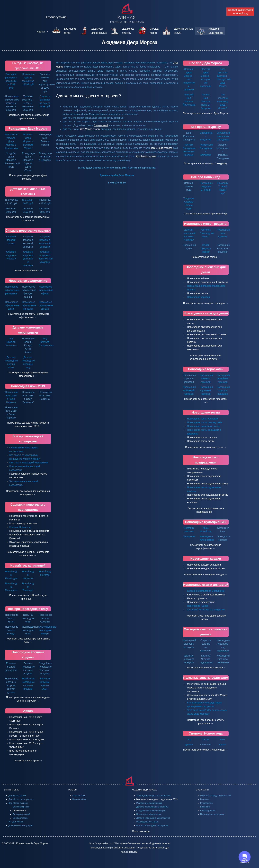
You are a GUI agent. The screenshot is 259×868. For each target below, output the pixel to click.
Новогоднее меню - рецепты (206, 224)
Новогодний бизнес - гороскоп (206, 378)
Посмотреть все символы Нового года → (206, 750)
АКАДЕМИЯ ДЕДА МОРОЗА (144, 790)
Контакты (205, 799)
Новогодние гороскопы (206, 369)
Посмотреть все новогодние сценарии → (206, 303)
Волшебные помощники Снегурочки (223, 136)
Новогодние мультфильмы (206, 522)
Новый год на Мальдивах (11, 587)
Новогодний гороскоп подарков (223, 390)
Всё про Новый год (206, 177)
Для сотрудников (21, 807)
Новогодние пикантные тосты (203, 426)
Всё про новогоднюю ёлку (28, 609)
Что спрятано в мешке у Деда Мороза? (223, 101)
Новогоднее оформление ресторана (12, 290)
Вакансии (205, 807)
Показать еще (141, 831)
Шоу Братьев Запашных (11, 342)
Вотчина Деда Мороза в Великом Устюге (28, 141)
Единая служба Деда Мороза (117, 175)
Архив (28, 711)
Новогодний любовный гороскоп (189, 390)
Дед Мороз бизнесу (18, 803)
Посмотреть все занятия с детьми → (206, 668)
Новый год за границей (28, 566)
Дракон (189, 745)
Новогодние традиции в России (206, 186)
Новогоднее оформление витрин (46, 305)
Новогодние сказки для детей (206, 585)
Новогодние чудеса (198, 606)
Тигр (189, 739)
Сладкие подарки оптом (11, 240)
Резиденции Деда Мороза (28, 129)
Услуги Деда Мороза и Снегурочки (153, 796)
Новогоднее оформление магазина (29, 305)
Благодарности (208, 811)
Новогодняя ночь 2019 (28, 386)
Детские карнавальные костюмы (153, 807)
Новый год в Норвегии (28, 575)
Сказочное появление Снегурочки (206, 591)
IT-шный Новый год (20, 527)
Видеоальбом (79, 799)
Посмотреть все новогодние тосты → (206, 447)
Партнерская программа (212, 814)
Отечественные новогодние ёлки (47, 630)
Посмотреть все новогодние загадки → (206, 575)
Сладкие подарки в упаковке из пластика (28, 259)
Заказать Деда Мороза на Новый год (240, 12)
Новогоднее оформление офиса (46, 290)
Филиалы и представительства (216, 796)
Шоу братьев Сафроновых (46, 342)
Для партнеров (20, 818)
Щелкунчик (189, 536)
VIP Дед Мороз (16, 822)
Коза (223, 739)
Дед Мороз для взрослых (21, 799)
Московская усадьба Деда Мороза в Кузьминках (12, 141)
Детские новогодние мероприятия (153, 818)
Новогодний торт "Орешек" (223, 233)
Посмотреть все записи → (28, 271)
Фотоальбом (79, 796)
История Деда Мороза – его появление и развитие (189, 79)
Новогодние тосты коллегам (203, 419)
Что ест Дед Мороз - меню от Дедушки (206, 101)
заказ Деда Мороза (161, 148)
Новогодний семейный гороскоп (223, 378)
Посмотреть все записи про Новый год (206, 214)
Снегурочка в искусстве (206, 136)
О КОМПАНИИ (202, 790)
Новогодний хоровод (199, 297)
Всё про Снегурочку (206, 127)
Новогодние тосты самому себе (205, 422)
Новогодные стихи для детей (206, 313)
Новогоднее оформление (28, 281)
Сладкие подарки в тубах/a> (11, 255)
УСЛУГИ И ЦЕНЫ (12, 790)
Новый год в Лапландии (11, 575)
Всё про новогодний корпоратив (152, 825)
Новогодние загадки (206, 559)
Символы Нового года (206, 734)
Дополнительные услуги (20, 825)
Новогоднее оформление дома (12, 305)
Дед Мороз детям (17, 796)
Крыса (223, 745)
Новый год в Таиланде (28, 587)
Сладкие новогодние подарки (28, 231)
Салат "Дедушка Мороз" (206, 248)
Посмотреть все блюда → (206, 257)
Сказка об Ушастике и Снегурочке (206, 610)
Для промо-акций (21, 814)
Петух (206, 739)
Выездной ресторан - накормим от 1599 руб (11, 81)
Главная (42, 32)
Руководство (207, 803)
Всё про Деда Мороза (206, 63)
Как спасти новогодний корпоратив (29, 462)
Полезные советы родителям (206, 678)
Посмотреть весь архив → (28, 761)
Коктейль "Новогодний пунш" (207, 233)
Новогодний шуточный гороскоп (206, 390)
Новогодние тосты (206, 412)
